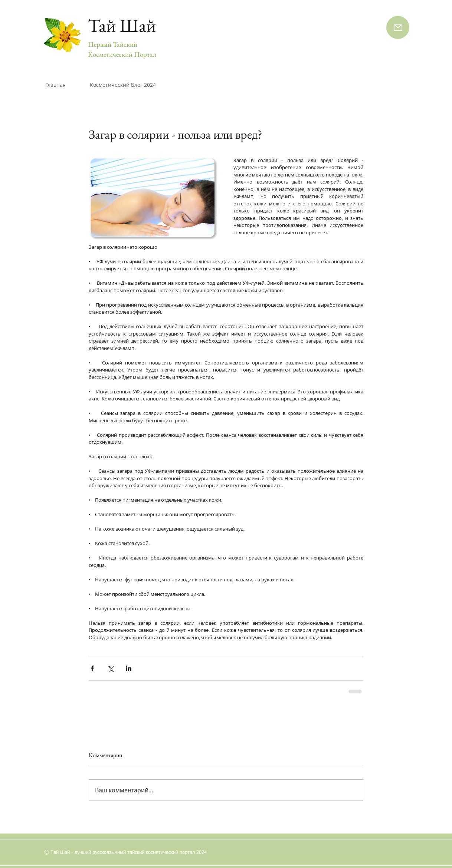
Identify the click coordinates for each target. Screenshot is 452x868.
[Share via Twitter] (110, 668)
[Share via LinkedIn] (129, 668)
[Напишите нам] (398, 27)
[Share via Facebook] (92, 668)
